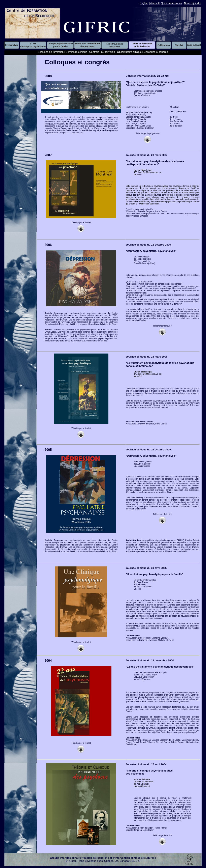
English (144, 3)
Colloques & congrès (156, 52)
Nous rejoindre (193, 3)
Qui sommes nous (171, 3)
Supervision (108, 52)
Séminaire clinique (76, 52)
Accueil (154, 3)
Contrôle (94, 52)
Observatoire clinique (129, 52)
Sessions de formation (51, 52)
